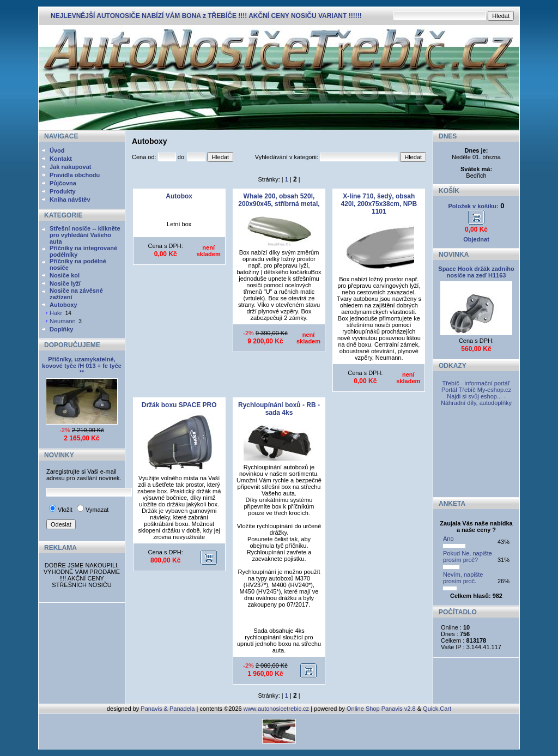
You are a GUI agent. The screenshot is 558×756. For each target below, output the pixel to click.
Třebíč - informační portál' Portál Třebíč (476, 386)
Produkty (63, 191)
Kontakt (61, 159)
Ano (448, 539)
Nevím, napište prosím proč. (463, 578)
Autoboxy (63, 305)
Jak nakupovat (70, 167)
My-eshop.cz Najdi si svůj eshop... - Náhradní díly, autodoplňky (476, 396)
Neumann (63, 321)
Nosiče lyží (65, 283)
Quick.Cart (437, 709)
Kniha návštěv (70, 199)
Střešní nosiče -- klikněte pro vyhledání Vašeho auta (85, 235)
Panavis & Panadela (168, 709)
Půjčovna (63, 183)
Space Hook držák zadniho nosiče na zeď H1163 (476, 272)
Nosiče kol (65, 275)
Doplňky (61, 329)
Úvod (57, 150)
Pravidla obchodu (75, 175)
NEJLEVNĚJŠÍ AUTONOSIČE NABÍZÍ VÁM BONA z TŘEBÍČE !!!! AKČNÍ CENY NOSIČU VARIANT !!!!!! (206, 16)
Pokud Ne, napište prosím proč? (468, 557)
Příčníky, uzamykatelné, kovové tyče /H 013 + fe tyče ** (82, 366)
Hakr (56, 313)
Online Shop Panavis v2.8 (381, 709)
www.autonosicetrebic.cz (276, 709)
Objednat (476, 239)
